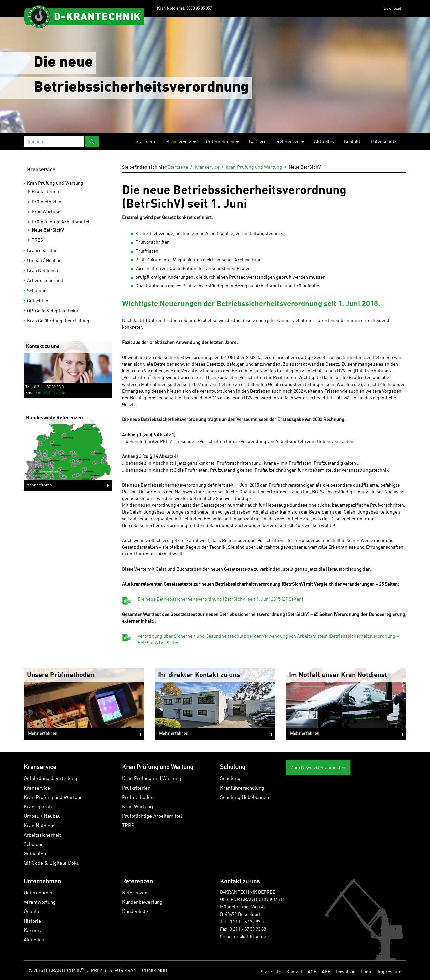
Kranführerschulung (242, 788)
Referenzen (290, 142)
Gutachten (38, 301)
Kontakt (352, 142)
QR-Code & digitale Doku (53, 311)
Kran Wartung (46, 212)
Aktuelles (324, 142)
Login (367, 972)
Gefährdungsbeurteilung (50, 779)
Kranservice (181, 142)
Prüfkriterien (45, 192)
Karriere (258, 142)
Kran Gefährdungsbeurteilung (58, 321)
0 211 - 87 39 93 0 (247, 922)
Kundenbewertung (142, 903)
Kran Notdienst (43, 271)
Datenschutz (383, 142)
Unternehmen (222, 142)
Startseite (146, 142)
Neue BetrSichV (48, 230)
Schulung (37, 291)
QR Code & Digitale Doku (51, 864)
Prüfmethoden (47, 202)
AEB (326, 972)
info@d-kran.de (52, 393)
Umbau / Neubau (44, 261)
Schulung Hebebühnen (245, 798)
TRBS (37, 240)
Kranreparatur (42, 251)
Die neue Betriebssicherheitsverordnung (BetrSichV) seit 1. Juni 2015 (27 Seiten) (220, 599)
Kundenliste (135, 912)
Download (393, 9)
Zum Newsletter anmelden (318, 768)
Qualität (32, 912)
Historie (32, 921)
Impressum (390, 972)
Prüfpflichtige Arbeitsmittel (60, 222)
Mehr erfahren (39, 485)
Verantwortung (40, 903)
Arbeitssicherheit (45, 281)
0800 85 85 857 (199, 9)
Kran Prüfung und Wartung (55, 183)
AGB (312, 972)
